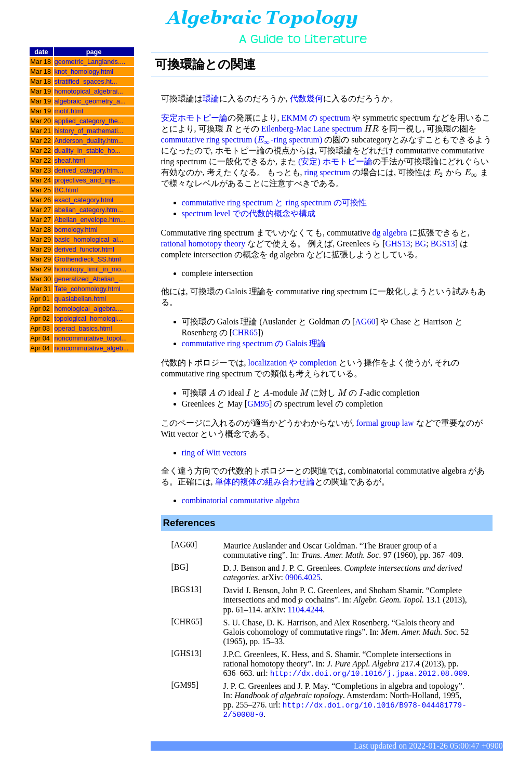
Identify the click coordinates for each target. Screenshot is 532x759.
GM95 (258, 404)
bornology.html (76, 230)
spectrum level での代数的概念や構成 (249, 213)
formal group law (385, 423)
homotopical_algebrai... (89, 91)
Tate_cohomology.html (88, 289)
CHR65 (245, 332)
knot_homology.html (84, 71)
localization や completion (293, 363)
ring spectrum (327, 172)
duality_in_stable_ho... (88, 151)
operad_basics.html (83, 328)
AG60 (365, 322)
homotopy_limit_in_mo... (91, 269)
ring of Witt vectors (214, 453)
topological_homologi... (89, 318)
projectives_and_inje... (88, 180)
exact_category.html (84, 200)
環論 (211, 99)
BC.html (66, 190)
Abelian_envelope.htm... (90, 220)
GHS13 (397, 244)
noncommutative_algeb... (92, 348)
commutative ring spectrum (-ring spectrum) (242, 140)
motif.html (69, 111)
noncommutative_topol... (91, 338)
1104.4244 (305, 610)
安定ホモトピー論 (194, 118)
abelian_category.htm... (89, 210)
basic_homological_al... (89, 239)
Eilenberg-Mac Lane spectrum (312, 129)
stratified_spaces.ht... (86, 81)
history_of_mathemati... (89, 131)
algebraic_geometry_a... (90, 101)
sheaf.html (70, 160)
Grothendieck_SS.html (88, 259)
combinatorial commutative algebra (241, 500)
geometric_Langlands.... (90, 62)
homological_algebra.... (89, 309)
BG (420, 244)
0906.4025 (303, 577)
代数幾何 (307, 99)
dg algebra (390, 233)
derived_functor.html (84, 249)
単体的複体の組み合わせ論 (265, 482)
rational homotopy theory (203, 244)
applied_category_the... (89, 121)
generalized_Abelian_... (89, 279)
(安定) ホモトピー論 (335, 161)
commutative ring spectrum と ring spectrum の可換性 (274, 202)
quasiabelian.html (81, 299)
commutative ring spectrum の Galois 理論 (254, 343)
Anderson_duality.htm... (89, 141)
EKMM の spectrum (316, 118)
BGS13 (443, 244)
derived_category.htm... (89, 170)
